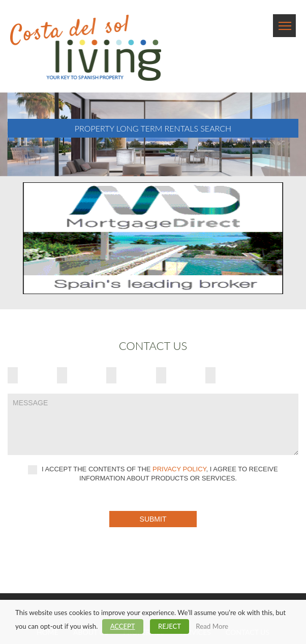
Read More (212, 626)
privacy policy (179, 470)
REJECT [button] (170, 626)
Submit (153, 519)
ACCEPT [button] (123, 626)
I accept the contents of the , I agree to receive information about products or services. (153, 474)
